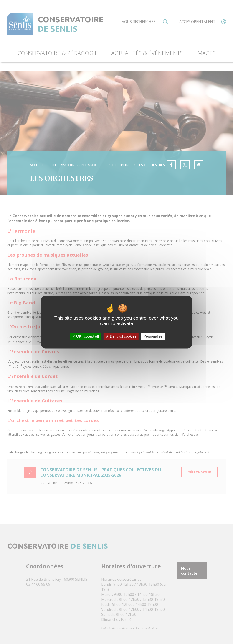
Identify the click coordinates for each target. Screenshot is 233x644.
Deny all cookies (121, 336)
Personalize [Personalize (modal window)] (153, 336)
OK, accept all (85, 336)
